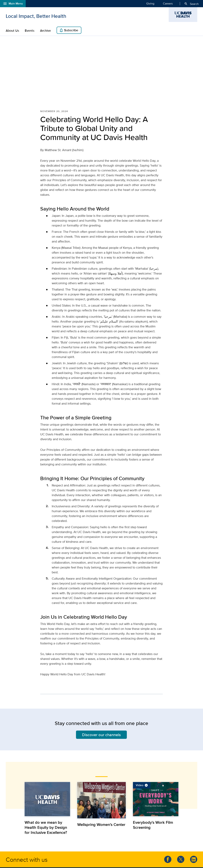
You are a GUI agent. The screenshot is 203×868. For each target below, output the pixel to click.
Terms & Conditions (64, 859)
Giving (150, 3)
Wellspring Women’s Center (101, 778)
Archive (45, 31)
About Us (12, 31)
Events (30, 31)
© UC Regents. (17, 859)
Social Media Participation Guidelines (115, 859)
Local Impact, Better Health (36, 16)
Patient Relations (128, 842)
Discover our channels (101, 689)
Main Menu (13, 4)
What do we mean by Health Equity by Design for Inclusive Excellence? (46, 781)
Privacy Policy (85, 859)
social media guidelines (57, 838)
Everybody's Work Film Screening (153, 779)
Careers (168, 3)
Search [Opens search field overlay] (191, 4)
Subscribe (69, 30)
